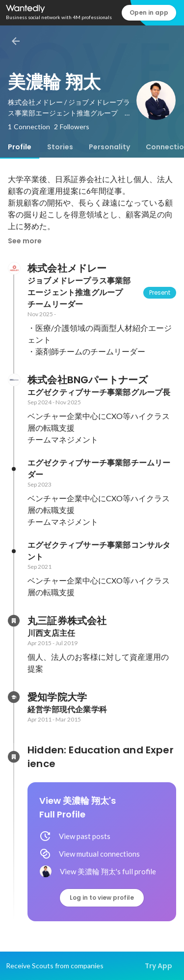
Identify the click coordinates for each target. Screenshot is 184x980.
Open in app (149, 12)
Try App (158, 966)
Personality (109, 147)
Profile (20, 147)
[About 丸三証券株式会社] (14, 621)
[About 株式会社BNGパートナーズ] (14, 380)
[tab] (20, 147)
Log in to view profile (102, 898)
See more (25, 241)
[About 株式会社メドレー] (14, 268)
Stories (60, 147)
